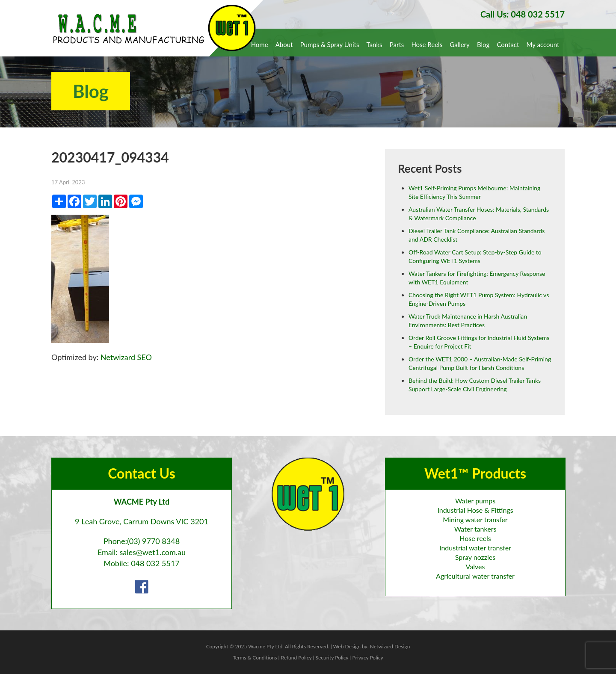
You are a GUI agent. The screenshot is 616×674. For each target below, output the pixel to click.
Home (260, 44)
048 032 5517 (155, 563)
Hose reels (475, 538)
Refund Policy (296, 658)
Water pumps (475, 501)
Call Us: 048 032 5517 (523, 14)
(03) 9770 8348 (153, 541)
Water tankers (475, 529)
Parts (397, 44)
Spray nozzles (475, 557)
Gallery (460, 44)
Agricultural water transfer (475, 576)
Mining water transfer (475, 519)
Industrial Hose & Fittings (475, 510)
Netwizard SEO (126, 357)
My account (543, 44)
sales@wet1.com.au (153, 552)
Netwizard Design (390, 646)
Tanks (375, 44)
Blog (483, 44)
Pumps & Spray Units (330, 44)
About (284, 44)
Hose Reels (427, 44)
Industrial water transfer (475, 548)
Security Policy (332, 658)
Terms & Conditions (255, 658)
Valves (475, 566)
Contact (508, 44)
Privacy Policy (367, 658)
